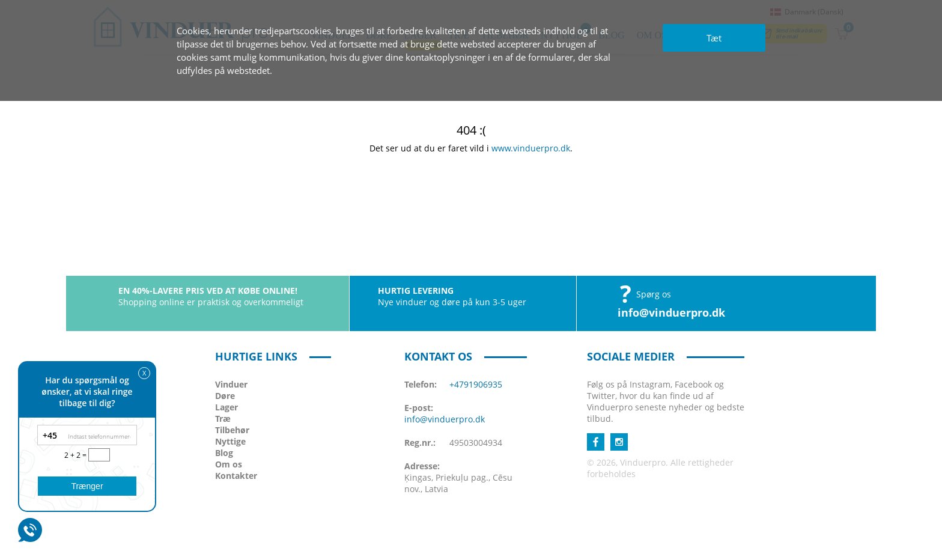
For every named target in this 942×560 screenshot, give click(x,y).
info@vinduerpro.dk (671, 312)
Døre (225, 396)
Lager (226, 407)
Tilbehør (232, 430)
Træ (223, 418)
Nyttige (230, 441)
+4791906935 (476, 384)
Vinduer (231, 384)
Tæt (714, 38)
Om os (229, 464)
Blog (224, 453)
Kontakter (236, 476)
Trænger (87, 486)
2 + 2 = (76, 455)
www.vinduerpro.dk (531, 148)
